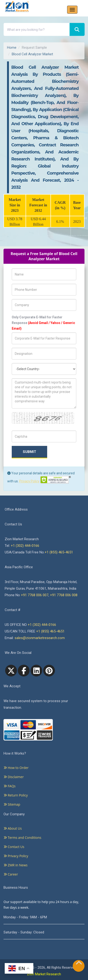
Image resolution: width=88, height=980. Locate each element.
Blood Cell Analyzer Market (32, 54)
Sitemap (12, 804)
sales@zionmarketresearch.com (40, 638)
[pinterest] (49, 671)
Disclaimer (14, 777)
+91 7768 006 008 (64, 595)
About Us (13, 828)
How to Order (16, 768)
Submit (29, 452)
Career (11, 874)
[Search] (77, 30)
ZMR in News (15, 865)
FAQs (10, 786)
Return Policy (16, 795)
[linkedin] (36, 671)
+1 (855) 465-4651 (59, 552)
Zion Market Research (44, 974)
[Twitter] (11, 671)
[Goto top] (79, 964)
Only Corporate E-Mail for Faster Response (43, 323)
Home (12, 48)
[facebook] (24, 671)
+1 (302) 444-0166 (25, 546)
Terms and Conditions (22, 838)
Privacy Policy (29, 481)
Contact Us (14, 847)
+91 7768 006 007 (35, 595)
